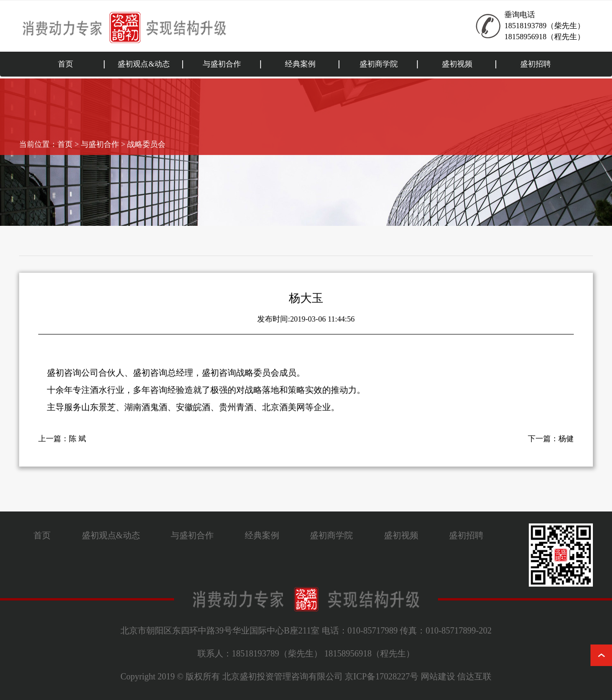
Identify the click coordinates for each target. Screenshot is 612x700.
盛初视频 (457, 64)
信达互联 (474, 677)
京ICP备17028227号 (382, 677)
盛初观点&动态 (143, 64)
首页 (66, 64)
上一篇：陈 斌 (62, 445)
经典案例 (300, 64)
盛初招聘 (535, 64)
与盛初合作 (222, 64)
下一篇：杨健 (551, 445)
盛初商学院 (379, 64)
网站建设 (438, 677)
